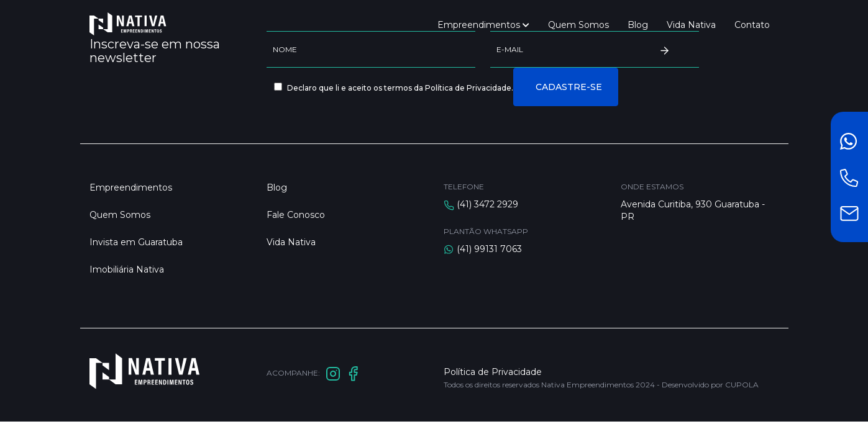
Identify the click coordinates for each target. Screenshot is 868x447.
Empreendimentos (483, 25)
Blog (638, 25)
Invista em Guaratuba (136, 242)
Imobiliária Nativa (127, 269)
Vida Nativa (691, 25)
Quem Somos (578, 25)
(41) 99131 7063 (489, 249)
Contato (752, 25)
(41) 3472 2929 (487, 204)
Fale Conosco (296, 215)
